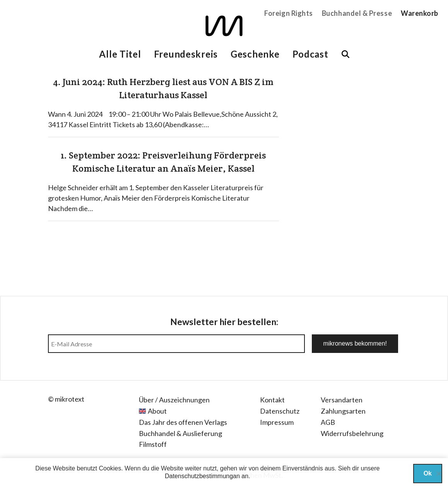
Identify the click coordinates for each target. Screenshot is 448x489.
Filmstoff (153, 444)
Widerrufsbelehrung (352, 433)
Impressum (277, 422)
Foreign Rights (289, 13)
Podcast (310, 54)
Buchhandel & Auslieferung (180, 433)
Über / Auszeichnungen (174, 400)
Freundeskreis (186, 54)
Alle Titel (120, 54)
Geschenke (255, 54)
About (157, 411)
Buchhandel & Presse (357, 13)
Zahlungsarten (343, 411)
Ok (428, 473)
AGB (328, 422)
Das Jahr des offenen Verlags (183, 422)
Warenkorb (420, 13)
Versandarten (342, 400)
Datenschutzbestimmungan (202, 476)
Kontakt (272, 400)
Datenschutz (280, 411)
